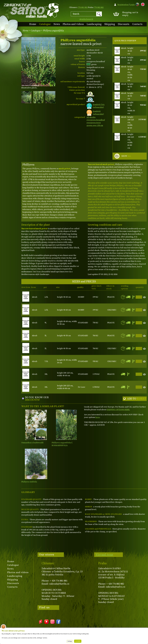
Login (132, 5)
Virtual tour (104, 555)
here (98, 417)
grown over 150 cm (95, 125)
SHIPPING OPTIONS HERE (118, 410)
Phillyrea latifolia (29, 482)
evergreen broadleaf (96, 120)
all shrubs (91, 117)
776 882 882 (99, 7)
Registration (123, 5)
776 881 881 (83, 7)
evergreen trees (94, 123)
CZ (137, 4)
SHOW (126, 156)
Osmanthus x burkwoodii (32, 443)
